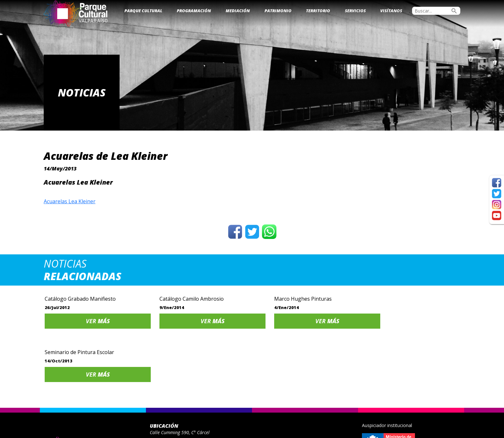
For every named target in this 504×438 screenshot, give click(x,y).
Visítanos (391, 11)
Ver (93, 321)
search (454, 11)
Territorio (318, 11)
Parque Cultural (143, 11)
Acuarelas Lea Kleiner (70, 201)
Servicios (355, 11)
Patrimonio (278, 11)
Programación (194, 11)
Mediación (238, 11)
